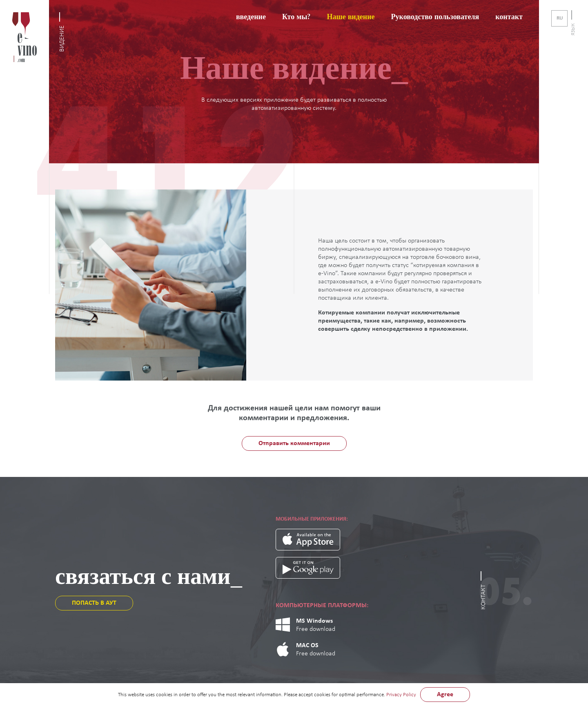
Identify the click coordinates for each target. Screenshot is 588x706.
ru (560, 18)
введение (251, 17)
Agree (445, 695)
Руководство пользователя (435, 17)
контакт (509, 17)
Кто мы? (296, 17)
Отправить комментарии (294, 443)
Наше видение (351, 17)
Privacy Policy (401, 695)
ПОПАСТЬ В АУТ (94, 603)
